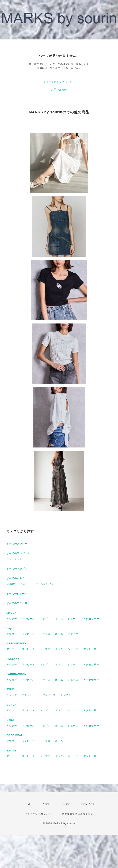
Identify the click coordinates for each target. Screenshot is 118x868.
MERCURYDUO (16, 644)
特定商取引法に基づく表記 (78, 814)
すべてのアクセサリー (20, 603)
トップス (45, 619)
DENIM (11, 584)
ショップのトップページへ (59, 82)
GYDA (10, 720)
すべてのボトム (16, 578)
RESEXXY (13, 659)
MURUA (11, 705)
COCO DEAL (15, 735)
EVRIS (11, 689)
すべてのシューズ (17, 594)
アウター (12, 619)
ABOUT (47, 804)
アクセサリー (91, 619)
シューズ (73, 619)
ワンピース (28, 619)
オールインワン (45, 584)
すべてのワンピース (18, 553)
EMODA (11, 613)
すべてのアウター (17, 544)
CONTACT (88, 804)
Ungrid (11, 628)
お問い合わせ (59, 90)
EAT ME (11, 751)
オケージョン (14, 559)
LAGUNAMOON (16, 674)
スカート (25, 584)
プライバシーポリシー (38, 814)
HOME (28, 804)
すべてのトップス (17, 569)
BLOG (67, 804)
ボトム (59, 619)
